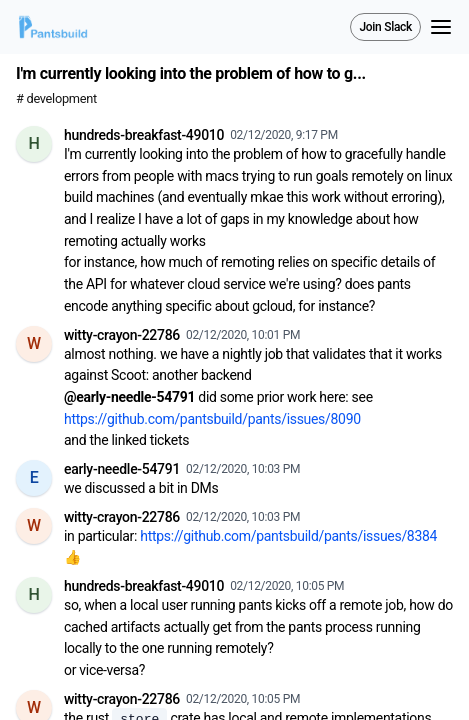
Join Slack (385, 27)
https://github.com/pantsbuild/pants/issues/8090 (212, 419)
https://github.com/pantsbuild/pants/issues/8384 (288, 536)
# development (56, 98)
